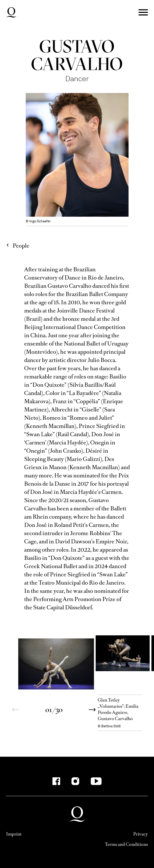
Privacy (141, 834)
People (21, 246)
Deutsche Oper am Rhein (11, 12)
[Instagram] (75, 781)
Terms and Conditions (126, 844)
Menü (143, 12)
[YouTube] (96, 781)
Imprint (14, 834)
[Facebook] (56, 781)
